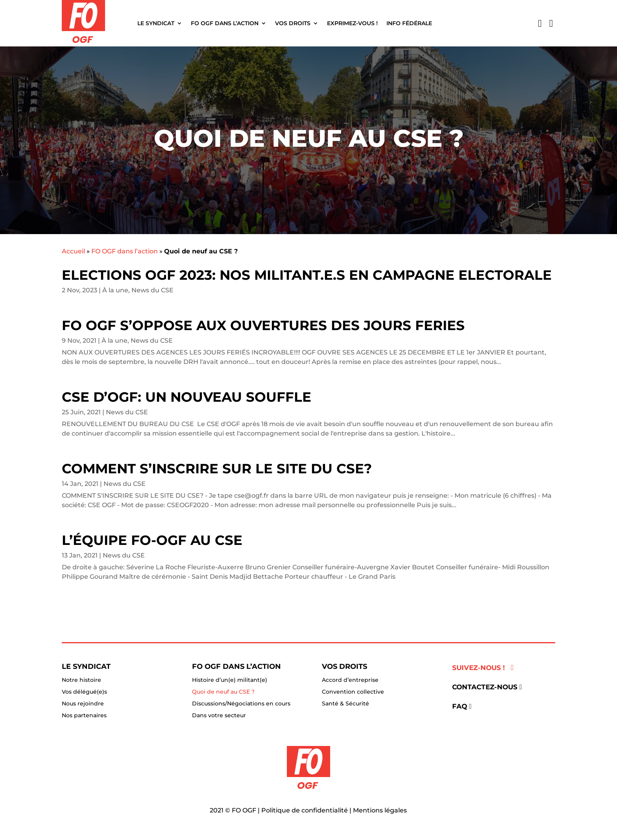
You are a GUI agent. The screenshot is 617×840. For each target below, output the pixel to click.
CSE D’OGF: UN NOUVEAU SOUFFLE (187, 397)
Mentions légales (380, 810)
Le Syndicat (156, 23)
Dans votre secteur (219, 716)
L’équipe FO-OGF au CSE (152, 540)
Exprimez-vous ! (352, 23)
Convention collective (353, 692)
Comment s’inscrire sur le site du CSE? (217, 469)
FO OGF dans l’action (225, 23)
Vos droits (293, 23)
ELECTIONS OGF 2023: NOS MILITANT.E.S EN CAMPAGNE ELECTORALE (307, 275)
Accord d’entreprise (350, 680)
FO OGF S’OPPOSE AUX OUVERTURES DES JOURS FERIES (263, 325)
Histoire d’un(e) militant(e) (230, 680)
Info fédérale (409, 23)
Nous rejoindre (83, 704)
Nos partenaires (84, 716)
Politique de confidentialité (305, 810)
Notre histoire (81, 680)
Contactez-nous (485, 687)
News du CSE (152, 290)
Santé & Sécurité (345, 704)
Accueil (73, 251)
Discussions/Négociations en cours (241, 704)
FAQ (460, 706)
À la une (115, 290)
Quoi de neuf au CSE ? (223, 692)
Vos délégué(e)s (84, 692)
